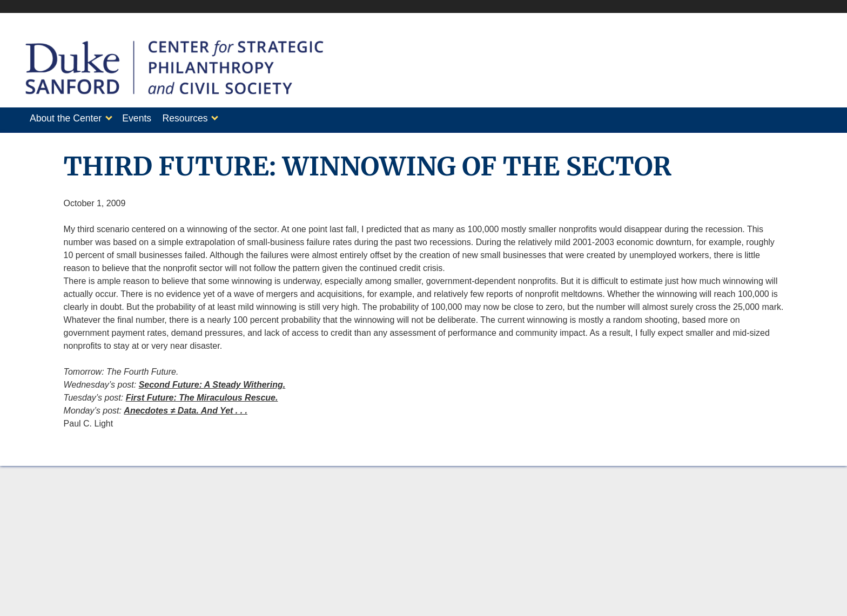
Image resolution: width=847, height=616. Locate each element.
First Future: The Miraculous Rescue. (202, 394)
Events (142, 118)
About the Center (66, 118)
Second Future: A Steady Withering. (212, 381)
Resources (196, 118)
